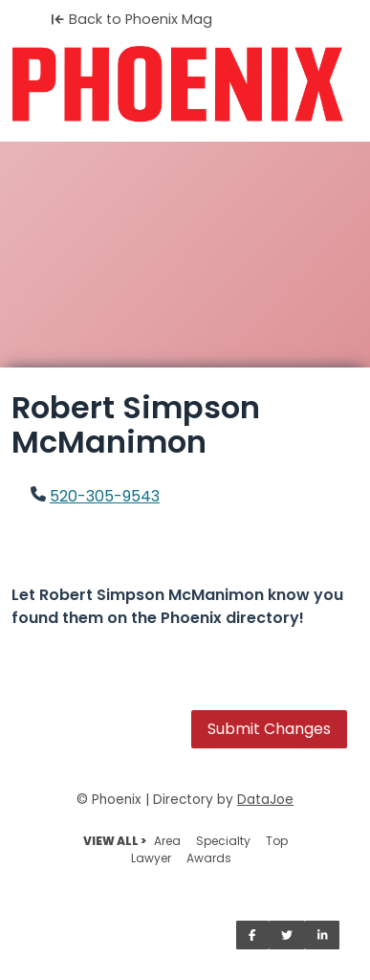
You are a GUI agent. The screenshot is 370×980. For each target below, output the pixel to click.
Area (167, 841)
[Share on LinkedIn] (323, 935)
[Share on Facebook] (252, 935)
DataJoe (265, 800)
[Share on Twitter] (287, 935)
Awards (209, 858)
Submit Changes (269, 729)
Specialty (223, 841)
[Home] (185, 84)
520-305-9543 (105, 496)
